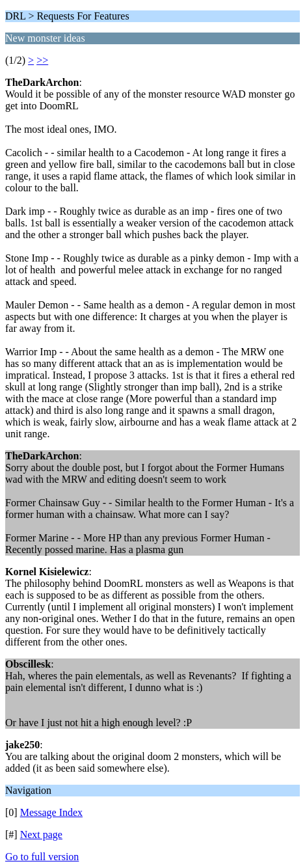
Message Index (51, 812)
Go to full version (42, 857)
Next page (41, 834)
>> (42, 60)
